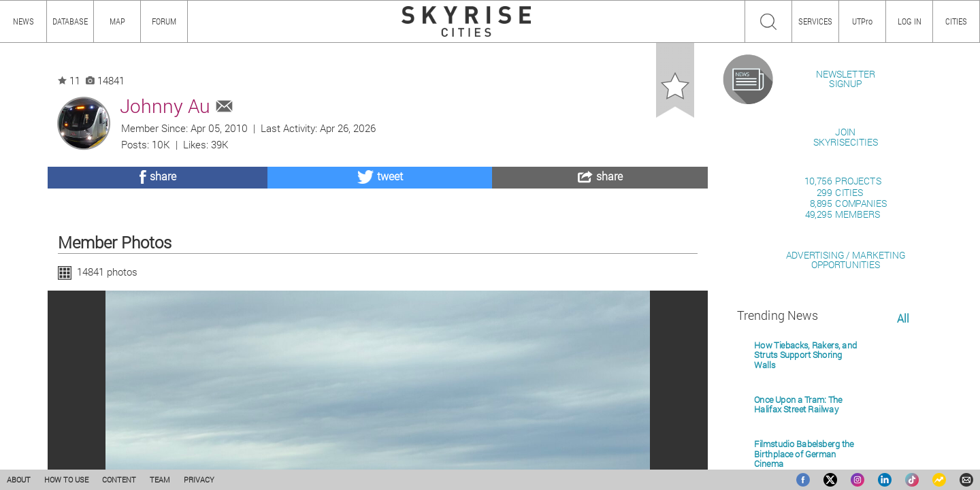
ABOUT (19, 479)
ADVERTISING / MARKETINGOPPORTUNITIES (846, 416)
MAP (117, 21)
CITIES (956, 21)
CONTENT (119, 479)
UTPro (862, 21)
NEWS (23, 21)
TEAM (160, 479)
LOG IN (910, 21)
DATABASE (70, 21)
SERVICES (815, 21)
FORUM (164, 21)
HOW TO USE (66, 479)
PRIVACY (199, 479)
